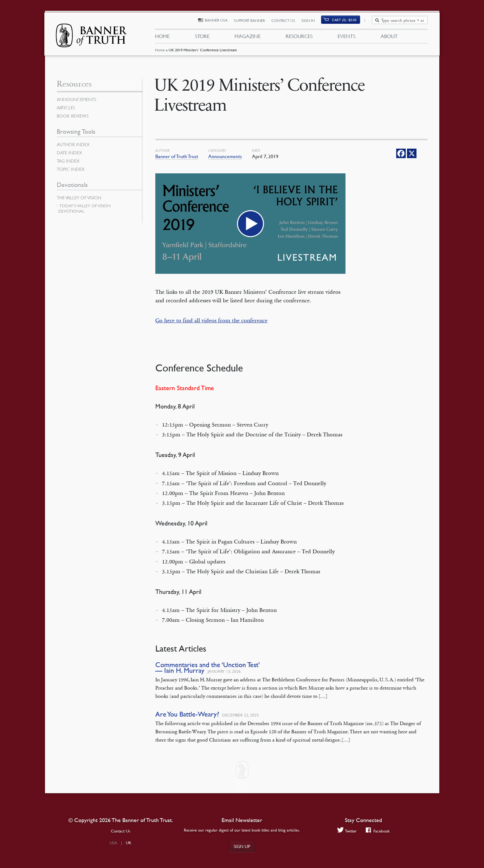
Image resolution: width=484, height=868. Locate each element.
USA (113, 843)
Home (160, 52)
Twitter (347, 831)
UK (129, 843)
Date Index (69, 152)
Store (202, 37)
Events (346, 37)
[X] (412, 153)
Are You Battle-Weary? (187, 714)
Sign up (242, 846)
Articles (66, 107)
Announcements (225, 156)
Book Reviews (73, 116)
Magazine (248, 37)
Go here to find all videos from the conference (211, 320)
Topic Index (71, 169)
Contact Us (287, 21)
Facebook (378, 831)
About (389, 37)
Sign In (312, 21)
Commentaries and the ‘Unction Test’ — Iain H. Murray (208, 667)
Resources (299, 37)
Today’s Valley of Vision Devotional (84, 208)
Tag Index (68, 161)
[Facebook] (401, 153)
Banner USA (220, 21)
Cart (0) (348, 21)
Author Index (73, 144)
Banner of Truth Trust (177, 156)
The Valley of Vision (79, 197)
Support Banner (253, 21)
